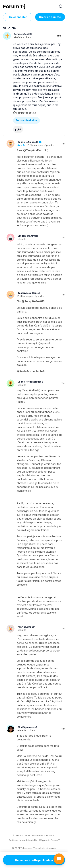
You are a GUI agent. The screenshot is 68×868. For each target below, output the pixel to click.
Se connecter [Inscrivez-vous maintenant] (18, 17)
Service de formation (43, 835)
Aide (27, 835)
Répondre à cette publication (34, 860)
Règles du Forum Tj (50, 840)
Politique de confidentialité (23, 840)
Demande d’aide (26, 120)
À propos (18, 835)
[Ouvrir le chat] (59, 859)
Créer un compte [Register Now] (50, 17)
